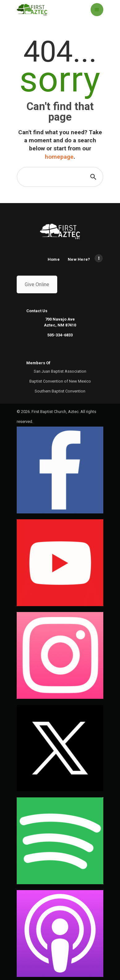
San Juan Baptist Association (60, 371)
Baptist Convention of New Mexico (60, 381)
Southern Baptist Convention (60, 391)
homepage (59, 157)
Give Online (37, 284)
